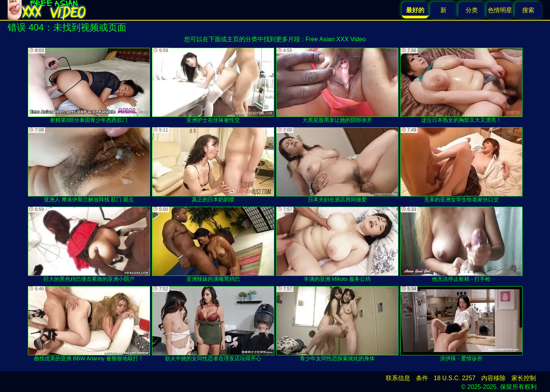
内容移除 (493, 378)
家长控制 (524, 378)
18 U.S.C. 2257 (455, 378)
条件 (422, 378)
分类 (472, 10)
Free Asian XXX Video (336, 39)
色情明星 (500, 10)
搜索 (528, 10)
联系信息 (398, 378)
